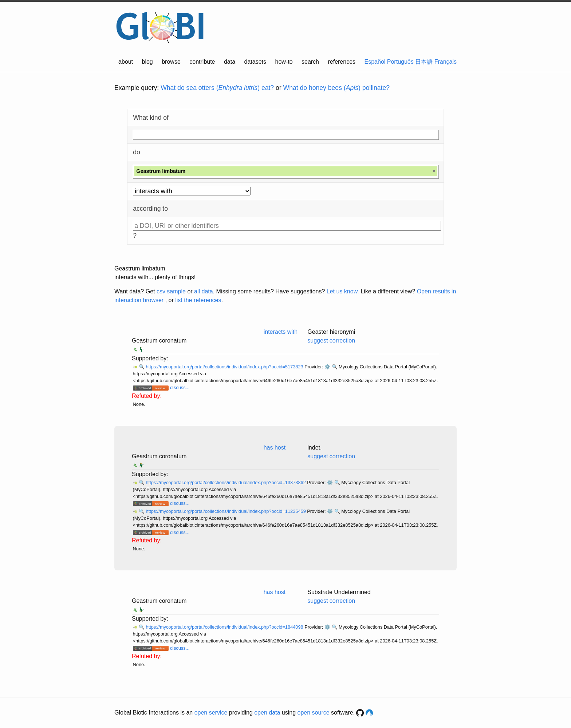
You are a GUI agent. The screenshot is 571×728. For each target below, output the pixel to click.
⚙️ (327, 367)
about (126, 62)
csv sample (171, 291)
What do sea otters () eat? (217, 88)
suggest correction (331, 341)
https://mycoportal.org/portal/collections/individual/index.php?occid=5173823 (225, 367)
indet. (314, 448)
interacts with (281, 332)
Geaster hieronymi (331, 332)
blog (147, 62)
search (310, 62)
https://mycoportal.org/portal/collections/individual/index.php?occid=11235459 (226, 511)
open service (211, 713)
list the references (198, 300)
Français (446, 62)
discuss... (180, 387)
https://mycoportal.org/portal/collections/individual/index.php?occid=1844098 (225, 627)
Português (400, 62)
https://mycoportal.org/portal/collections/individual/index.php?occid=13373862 (226, 482)
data (230, 62)
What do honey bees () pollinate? (336, 88)
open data (267, 713)
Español (375, 62)
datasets (255, 62)
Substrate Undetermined (339, 592)
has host (275, 448)
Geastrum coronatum (159, 341)
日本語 (424, 62)
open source (314, 713)
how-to (284, 62)
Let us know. (343, 291)
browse (171, 62)
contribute (202, 62)
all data (204, 291)
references (342, 62)
